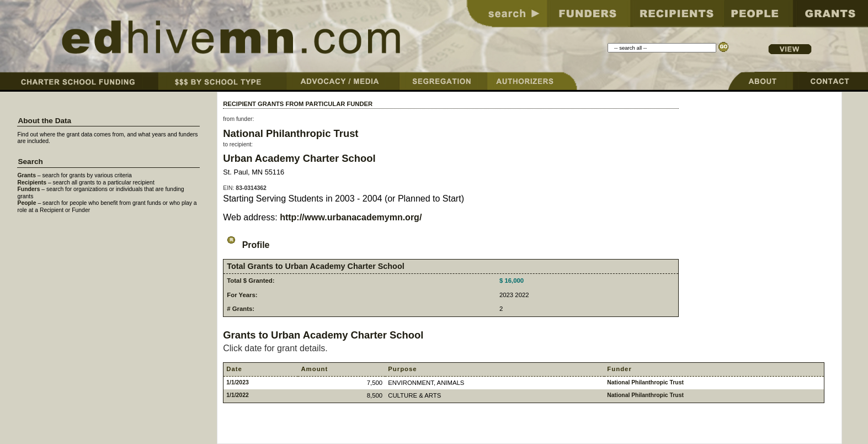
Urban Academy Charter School (299, 158)
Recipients (32, 183)
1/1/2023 (237, 382)
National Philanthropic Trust (291, 133)
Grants (26, 175)
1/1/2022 (237, 395)
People (26, 203)
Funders (28, 189)
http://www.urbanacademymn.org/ (351, 217)
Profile (246, 245)
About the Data (44, 121)
